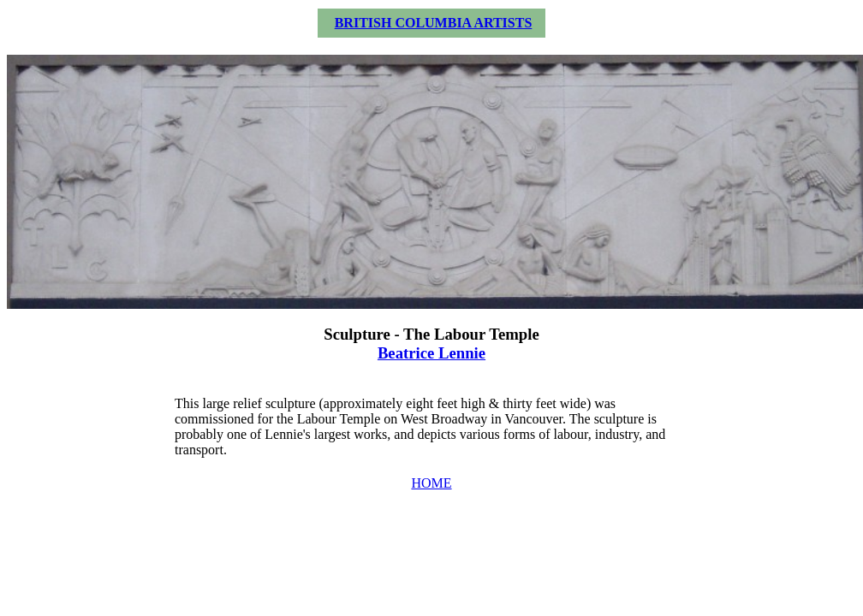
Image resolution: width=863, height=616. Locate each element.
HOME (431, 483)
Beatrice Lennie (431, 353)
